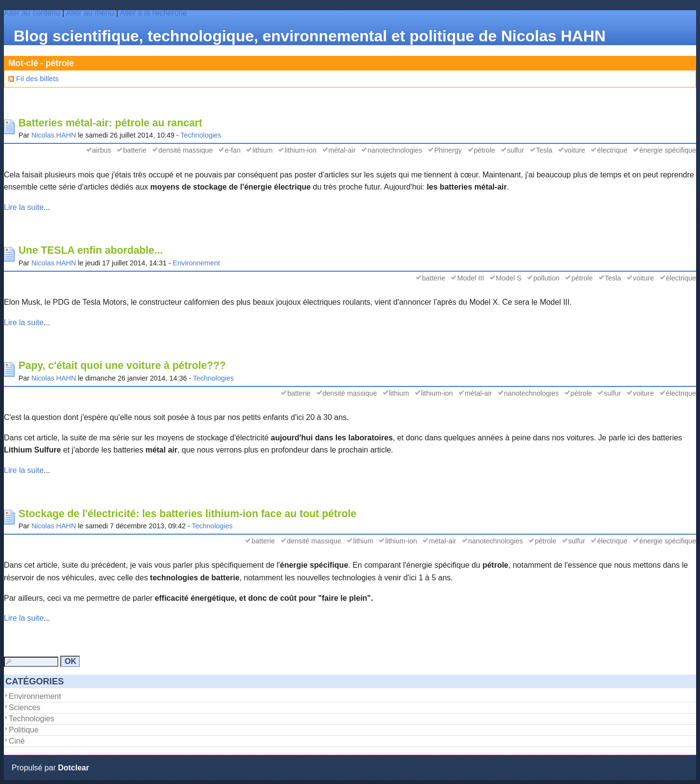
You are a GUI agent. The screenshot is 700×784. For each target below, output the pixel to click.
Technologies (201, 135)
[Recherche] (31, 662)
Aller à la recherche (154, 13)
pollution (546, 278)
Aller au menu (90, 13)
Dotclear (73, 768)
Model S (509, 278)
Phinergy (448, 150)
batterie (135, 150)
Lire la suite (24, 207)
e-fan (233, 150)
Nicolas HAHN (53, 135)
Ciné (17, 741)
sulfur (516, 150)
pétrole (485, 150)
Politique (24, 730)
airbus (102, 150)
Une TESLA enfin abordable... (91, 250)
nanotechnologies (395, 150)
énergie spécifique (668, 150)
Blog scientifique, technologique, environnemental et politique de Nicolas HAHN (310, 36)
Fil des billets (37, 78)
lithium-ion (300, 150)
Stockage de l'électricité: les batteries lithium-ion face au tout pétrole (187, 514)
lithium (262, 150)
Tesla (544, 150)
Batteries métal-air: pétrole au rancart (110, 123)
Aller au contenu (32, 13)
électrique (612, 150)
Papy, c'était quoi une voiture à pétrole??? (122, 366)
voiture (575, 150)
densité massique (186, 150)
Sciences (25, 707)
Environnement (197, 263)
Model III (470, 278)
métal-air (342, 150)
